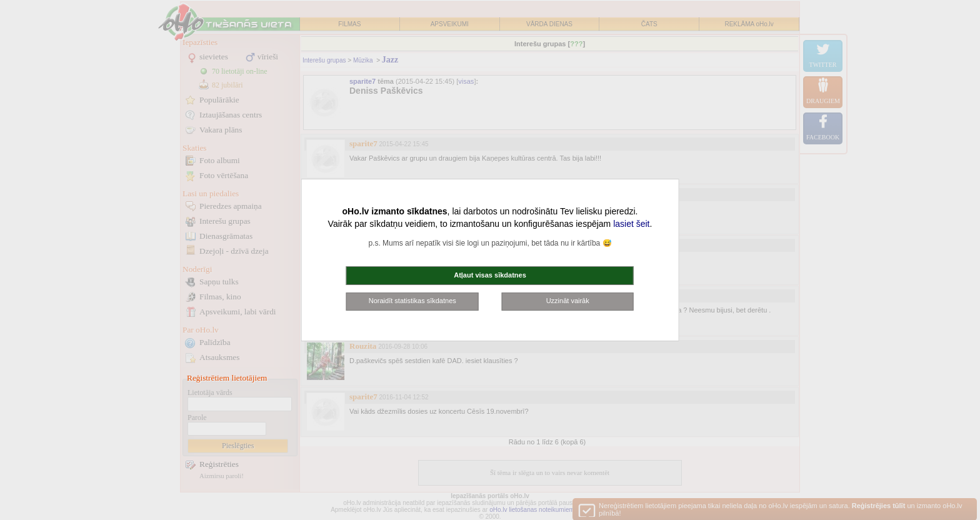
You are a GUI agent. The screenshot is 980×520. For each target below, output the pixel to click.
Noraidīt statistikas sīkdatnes (412, 301)
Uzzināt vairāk (568, 301)
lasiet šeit (631, 224)
